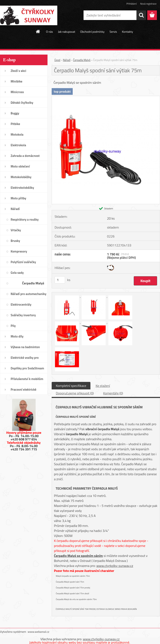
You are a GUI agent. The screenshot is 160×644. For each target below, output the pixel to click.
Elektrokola (18, 145)
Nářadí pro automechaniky (28, 294)
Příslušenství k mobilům (27, 379)
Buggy (15, 113)
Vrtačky (16, 230)
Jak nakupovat (67, 32)
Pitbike (15, 124)
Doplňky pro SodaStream (27, 368)
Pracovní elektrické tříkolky (23, 391)
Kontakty (127, 32)
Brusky (15, 241)
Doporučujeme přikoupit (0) (75, 393)
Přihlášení (132, 4)
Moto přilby (18, 198)
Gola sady (17, 273)
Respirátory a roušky (25, 219)
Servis (113, 32)
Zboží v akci (18, 71)
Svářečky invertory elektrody (23, 316)
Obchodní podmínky (92, 32)
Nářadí (15, 209)
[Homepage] (38, 31)
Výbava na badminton (25, 347)
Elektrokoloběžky (22, 188)
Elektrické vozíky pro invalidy (25, 359)
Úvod (57, 60)
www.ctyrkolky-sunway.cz (115, 566)
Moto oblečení (20, 166)
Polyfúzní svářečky (23, 262)
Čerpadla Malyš (33, 283)
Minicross (17, 92)
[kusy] (60, 280)
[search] (141, 15)
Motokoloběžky (21, 177)
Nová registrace (148, 4)
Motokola (17, 134)
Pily (13, 326)
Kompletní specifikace (71, 386)
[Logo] (29, 15)
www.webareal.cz (39, 632)
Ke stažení (103, 386)
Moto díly (17, 336)
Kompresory (19, 251)
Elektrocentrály (21, 304)
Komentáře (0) (113, 393)
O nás (49, 32)
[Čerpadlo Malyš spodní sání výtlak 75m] (106, 98)
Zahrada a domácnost (25, 156)
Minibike (16, 81)
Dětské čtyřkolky (22, 103)
